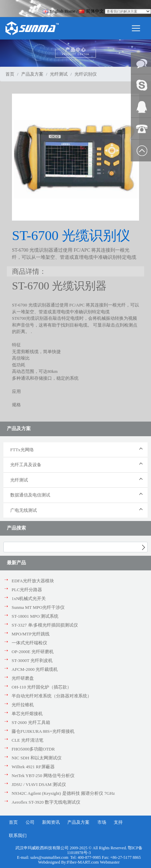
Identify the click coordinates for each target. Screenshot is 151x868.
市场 (102, 822)
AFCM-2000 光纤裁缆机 (35, 669)
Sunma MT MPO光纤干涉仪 (38, 607)
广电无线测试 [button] (24, 510)
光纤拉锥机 (23, 705)
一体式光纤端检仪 (29, 643)
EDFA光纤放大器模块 (33, 581)
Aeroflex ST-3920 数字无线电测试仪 (46, 802)
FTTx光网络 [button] (22, 450)
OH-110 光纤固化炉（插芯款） (42, 687)
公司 (30, 822)
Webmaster (110, 862)
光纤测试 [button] (19, 480)
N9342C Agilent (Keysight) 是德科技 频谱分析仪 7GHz (63, 793)
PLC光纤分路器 (27, 590)
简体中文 (91, 11)
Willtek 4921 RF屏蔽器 (33, 767)
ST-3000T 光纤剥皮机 (32, 660)
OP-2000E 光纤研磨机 (33, 652)
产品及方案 (32, 74)
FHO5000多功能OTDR (33, 749)
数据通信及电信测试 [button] (30, 495)
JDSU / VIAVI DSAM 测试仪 (39, 784)
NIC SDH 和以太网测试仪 (37, 758)
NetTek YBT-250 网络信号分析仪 (43, 776)
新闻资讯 (51, 822)
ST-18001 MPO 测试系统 (35, 616)
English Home (59, 11)
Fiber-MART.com (83, 862)
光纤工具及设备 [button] (26, 465)
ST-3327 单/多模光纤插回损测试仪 (45, 625)
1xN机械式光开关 (29, 598)
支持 (118, 822)
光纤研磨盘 (23, 678)
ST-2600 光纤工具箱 (31, 722)
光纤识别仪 (86, 74)
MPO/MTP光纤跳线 (31, 634)
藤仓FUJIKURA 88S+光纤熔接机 (43, 731)
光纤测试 (59, 74)
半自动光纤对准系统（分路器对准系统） (52, 696)
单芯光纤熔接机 (27, 714)
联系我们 (18, 835)
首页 (10, 74)
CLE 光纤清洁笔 (28, 740)
